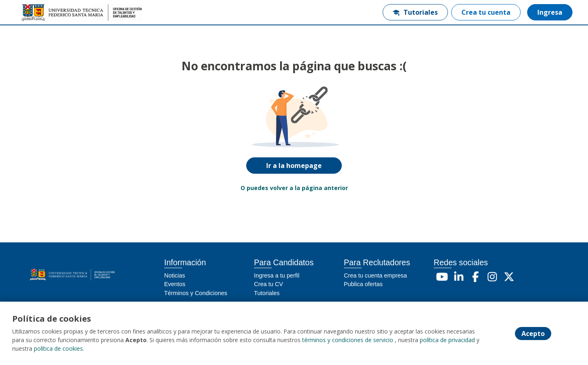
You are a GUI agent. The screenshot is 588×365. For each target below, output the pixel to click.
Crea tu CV (268, 284)
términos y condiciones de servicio (348, 340)
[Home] (47, 12)
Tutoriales (415, 12)
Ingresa (550, 12)
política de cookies (58, 348)
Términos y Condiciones (196, 293)
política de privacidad (447, 340)
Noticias (175, 275)
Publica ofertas (363, 284)
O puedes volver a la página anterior (294, 188)
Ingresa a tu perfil (277, 275)
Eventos (175, 284)
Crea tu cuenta (486, 12)
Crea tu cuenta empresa (375, 275)
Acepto (533, 334)
